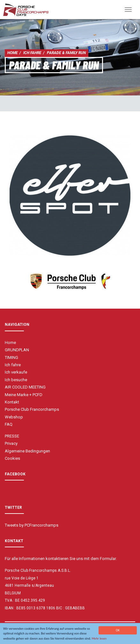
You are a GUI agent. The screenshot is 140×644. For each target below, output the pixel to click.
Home (13, 53)
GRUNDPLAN (17, 350)
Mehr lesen (99, 639)
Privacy (11, 443)
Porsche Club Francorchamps (32, 409)
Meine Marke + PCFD (24, 395)
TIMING (11, 357)
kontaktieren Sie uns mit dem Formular (81, 559)
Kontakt (12, 402)
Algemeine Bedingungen (27, 451)
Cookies (12, 458)
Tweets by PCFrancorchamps (32, 525)
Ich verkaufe (16, 372)
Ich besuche (16, 380)
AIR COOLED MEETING (25, 387)
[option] (70, 196)
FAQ (9, 424)
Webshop (14, 417)
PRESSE (12, 436)
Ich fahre (32, 53)
